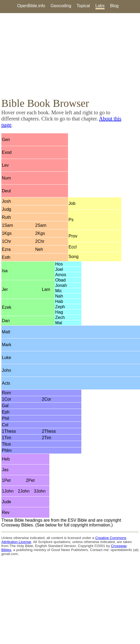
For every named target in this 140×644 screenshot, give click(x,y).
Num (6, 178)
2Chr (40, 241)
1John (8, 491)
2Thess (49, 431)
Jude (7, 502)
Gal (5, 406)
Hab (59, 301)
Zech (60, 317)
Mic (59, 291)
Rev (6, 512)
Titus (6, 444)
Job (72, 203)
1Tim (7, 438)
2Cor (47, 399)
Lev (5, 165)
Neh (39, 249)
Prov (73, 236)
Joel (59, 269)
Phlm (7, 450)
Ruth (6, 217)
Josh (6, 201)
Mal (59, 323)
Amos (61, 275)
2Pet (30, 480)
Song (73, 257)
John (7, 370)
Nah (59, 296)
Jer (5, 289)
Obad (60, 280)
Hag (59, 312)
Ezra (6, 249)
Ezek (7, 307)
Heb (6, 459)
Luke (7, 358)
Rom (6, 393)
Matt (6, 332)
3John (40, 491)
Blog (114, 6)
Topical (83, 6)
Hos (59, 264)
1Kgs (7, 233)
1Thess (9, 431)
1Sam (7, 225)
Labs (100, 6)
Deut (6, 191)
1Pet (6, 480)
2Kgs (40, 233)
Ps (71, 220)
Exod (7, 152)
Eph (6, 412)
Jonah (61, 285)
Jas (5, 470)
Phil (5, 418)
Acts (6, 383)
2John (24, 491)
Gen (6, 140)
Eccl (73, 247)
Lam (46, 289)
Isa (5, 271)
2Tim (47, 438)
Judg (7, 209)
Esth (6, 257)
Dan (6, 321)
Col (5, 425)
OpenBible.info (31, 6)
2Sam (41, 225)
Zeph (60, 307)
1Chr (7, 241)
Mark (7, 345)
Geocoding (61, 6)
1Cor (7, 399)
